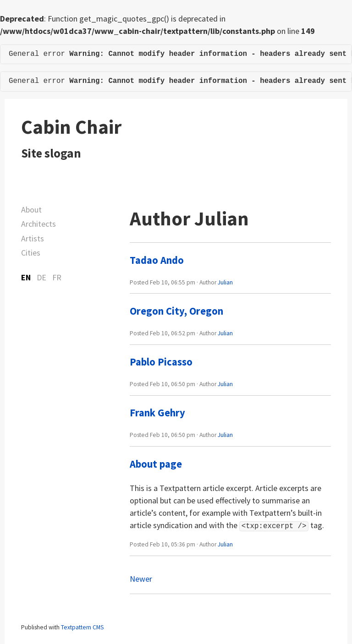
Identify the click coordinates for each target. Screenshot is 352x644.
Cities (31, 253)
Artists (33, 238)
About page (156, 464)
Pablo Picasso (161, 362)
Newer (141, 578)
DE (41, 277)
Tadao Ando (157, 260)
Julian (225, 282)
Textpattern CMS (82, 626)
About (31, 210)
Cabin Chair (71, 127)
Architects (38, 224)
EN (26, 277)
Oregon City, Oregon (176, 311)
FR (57, 277)
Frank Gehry (157, 413)
